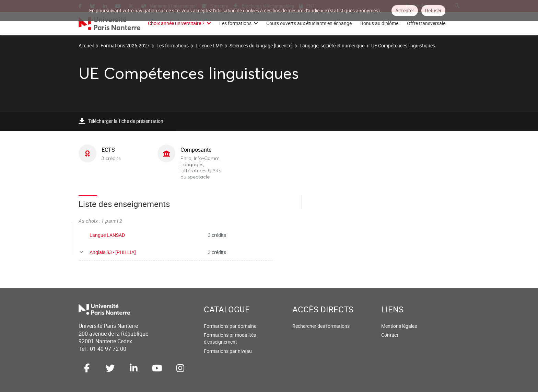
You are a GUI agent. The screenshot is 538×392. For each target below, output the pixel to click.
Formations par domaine (230, 326)
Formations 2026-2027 (125, 45)
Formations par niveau (228, 351)
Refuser (433, 10)
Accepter (405, 10)
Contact (390, 335)
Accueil (86, 45)
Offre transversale (426, 23)
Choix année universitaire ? (176, 23)
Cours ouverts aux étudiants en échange (309, 23)
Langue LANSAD (107, 235)
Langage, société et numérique (332, 45)
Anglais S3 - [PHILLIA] (113, 252)
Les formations (235, 23)
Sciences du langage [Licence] (261, 45)
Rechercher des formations (321, 326)
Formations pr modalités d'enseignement (230, 338)
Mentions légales (399, 326)
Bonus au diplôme (379, 23)
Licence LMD (209, 45)
